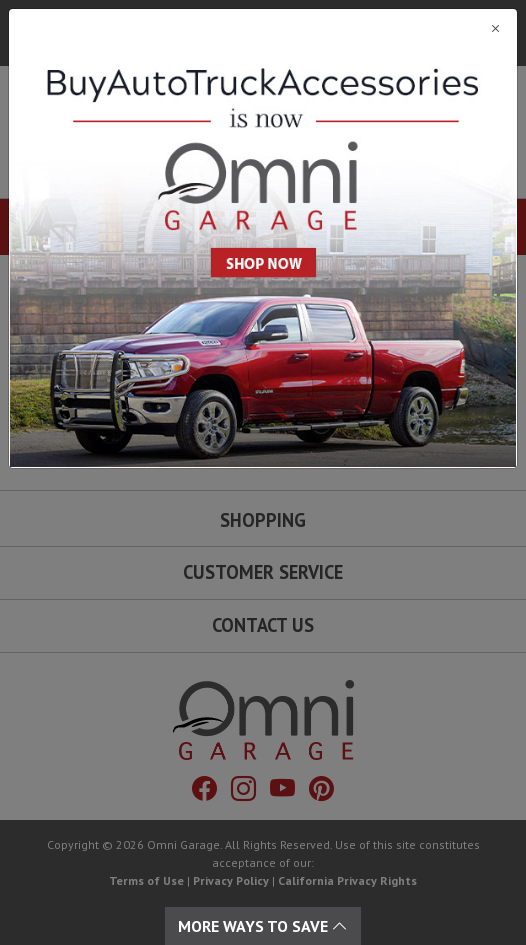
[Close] (263, 28)
